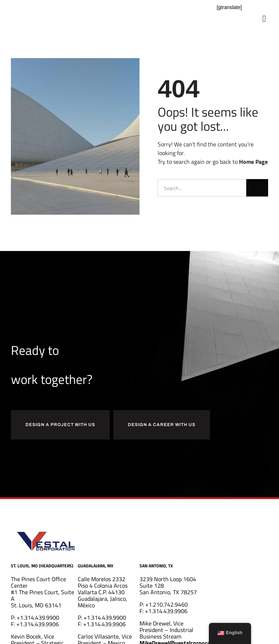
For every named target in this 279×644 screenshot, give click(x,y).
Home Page (253, 162)
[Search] (257, 188)
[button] (264, 19)
